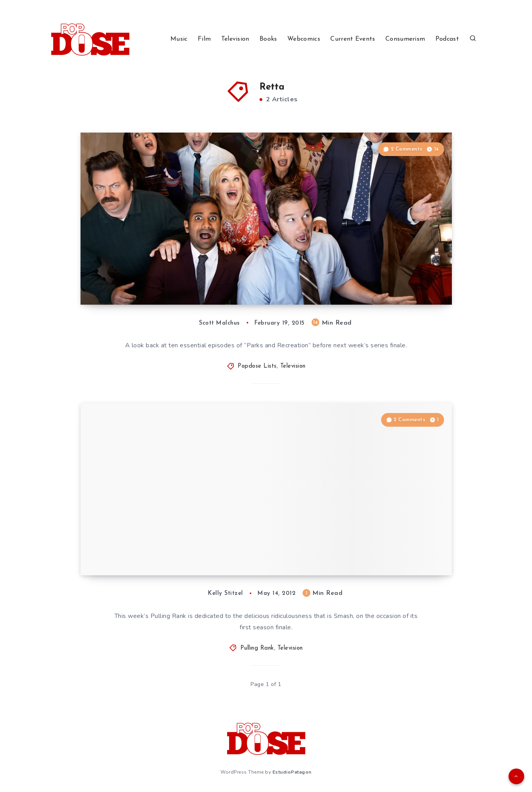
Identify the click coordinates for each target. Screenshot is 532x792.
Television (235, 39)
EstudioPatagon (292, 772)
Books (268, 39)
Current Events (353, 39)
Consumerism (405, 39)
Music (179, 39)
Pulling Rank (257, 648)
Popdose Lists (257, 366)
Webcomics (304, 39)
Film (204, 39)
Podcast (447, 39)
